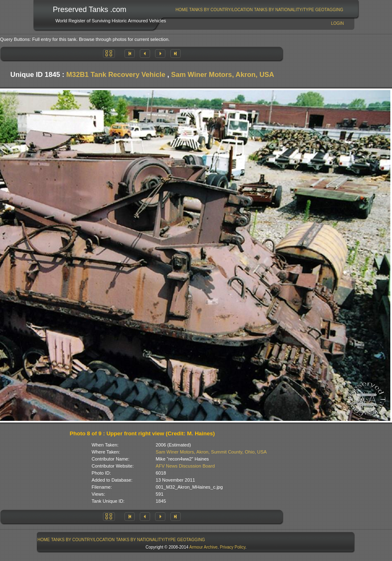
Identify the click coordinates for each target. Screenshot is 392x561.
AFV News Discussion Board (185, 466)
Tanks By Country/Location (221, 10)
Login (337, 23)
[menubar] (259, 10)
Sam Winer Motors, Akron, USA (223, 75)
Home (182, 10)
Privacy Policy (233, 547)
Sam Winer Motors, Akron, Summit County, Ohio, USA (211, 452)
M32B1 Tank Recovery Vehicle (116, 75)
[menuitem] (182, 10)
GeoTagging (329, 10)
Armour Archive (203, 547)
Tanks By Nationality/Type (284, 10)
